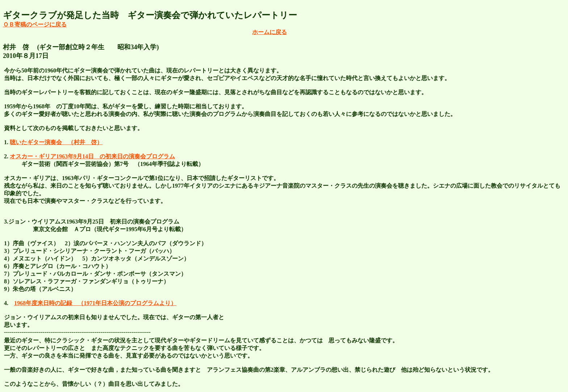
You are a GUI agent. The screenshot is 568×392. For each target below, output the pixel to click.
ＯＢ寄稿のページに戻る (35, 24)
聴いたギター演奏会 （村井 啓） (56, 142)
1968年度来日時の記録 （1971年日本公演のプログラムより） (95, 303)
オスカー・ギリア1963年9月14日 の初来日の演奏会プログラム (92, 156)
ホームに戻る (270, 32)
